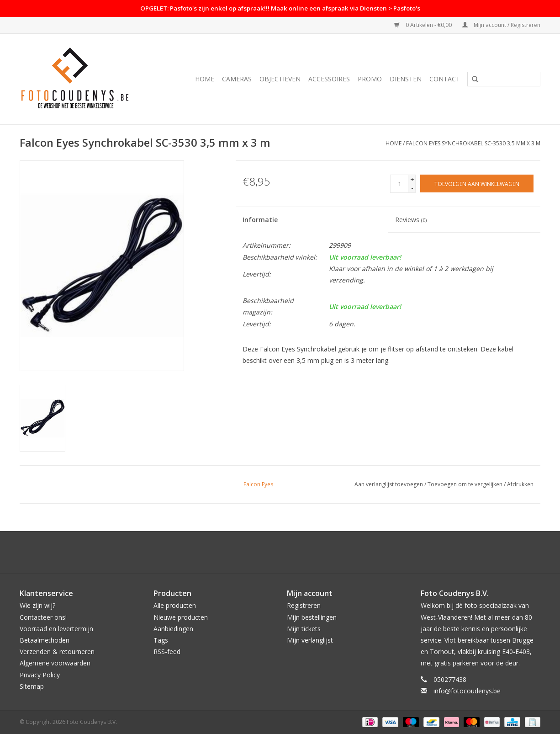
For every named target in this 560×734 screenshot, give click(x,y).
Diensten (406, 79)
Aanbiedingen (173, 629)
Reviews (411, 220)
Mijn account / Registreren (501, 25)
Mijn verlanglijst (310, 640)
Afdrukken (520, 484)
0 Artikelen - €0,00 (424, 25)
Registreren (304, 605)
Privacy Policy (40, 675)
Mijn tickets (304, 629)
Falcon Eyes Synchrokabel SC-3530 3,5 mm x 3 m (473, 143)
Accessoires (329, 79)
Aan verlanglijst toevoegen (389, 484)
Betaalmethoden (45, 640)
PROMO (370, 79)
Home (205, 79)
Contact (445, 79)
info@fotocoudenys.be (467, 691)
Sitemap (32, 686)
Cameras (237, 79)
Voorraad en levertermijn (56, 629)
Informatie (260, 220)
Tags (161, 640)
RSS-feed (167, 652)
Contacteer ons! (43, 617)
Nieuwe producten (181, 617)
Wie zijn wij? (37, 605)
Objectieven (280, 79)
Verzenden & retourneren (57, 652)
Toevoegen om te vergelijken (466, 484)
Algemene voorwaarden (55, 663)
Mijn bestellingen (312, 617)
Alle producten (175, 605)
